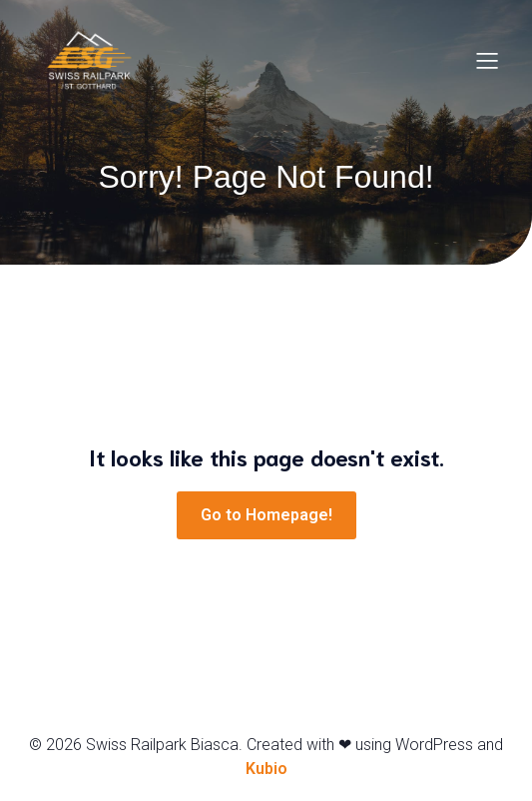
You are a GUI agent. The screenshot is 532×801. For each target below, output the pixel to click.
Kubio (266, 769)
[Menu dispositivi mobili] (487, 60)
